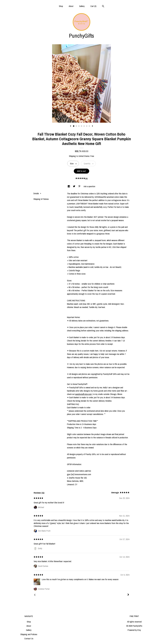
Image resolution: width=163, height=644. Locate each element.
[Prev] (35, 595)
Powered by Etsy (134, 630)
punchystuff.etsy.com (83, 394)
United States (84, 156)
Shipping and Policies (29, 634)
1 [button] (74, 126)
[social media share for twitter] (74, 186)
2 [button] (76, 126)
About (71, 6)
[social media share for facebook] (69, 186)
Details (37, 193)
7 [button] (89, 126)
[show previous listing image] (71, 126)
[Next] (128, 595)
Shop (61, 6)
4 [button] (81, 126)
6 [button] (87, 126)
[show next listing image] (92, 126)
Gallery (82, 6)
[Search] (103, 7)
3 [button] (79, 126)
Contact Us (29, 639)
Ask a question (89, 186)
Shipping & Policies (41, 199)
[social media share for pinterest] (80, 186)
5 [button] (84, 126)
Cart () (93, 6)
